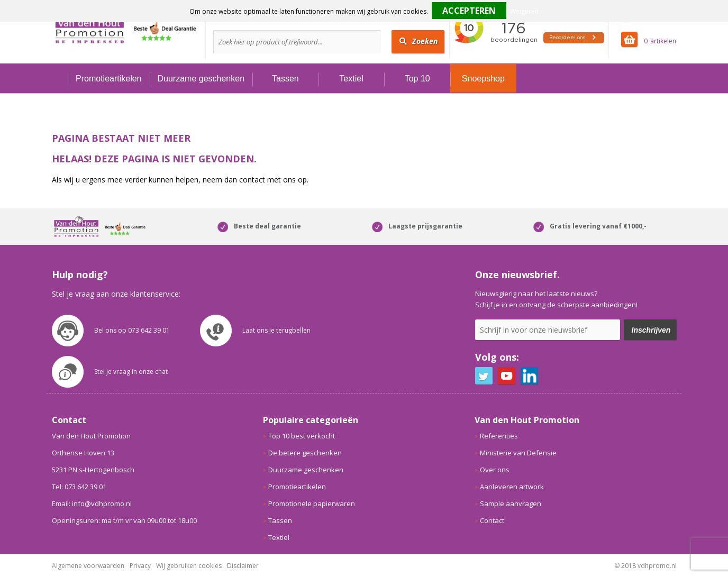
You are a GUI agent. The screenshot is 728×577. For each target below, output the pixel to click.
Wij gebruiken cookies (189, 566)
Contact (492, 520)
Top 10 (417, 79)
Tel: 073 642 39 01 (79, 487)
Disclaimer (243, 566)
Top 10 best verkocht (302, 436)
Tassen (285, 79)
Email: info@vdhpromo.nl (92, 503)
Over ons (495, 470)
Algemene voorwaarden (88, 566)
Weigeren (524, 11)
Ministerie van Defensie (518, 453)
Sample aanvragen (511, 503)
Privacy (140, 566)
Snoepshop (483, 79)
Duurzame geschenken (201, 79)
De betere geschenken (305, 453)
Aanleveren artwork (512, 487)
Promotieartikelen (109, 79)
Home (60, 79)
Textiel (351, 79)
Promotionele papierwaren (312, 503)
